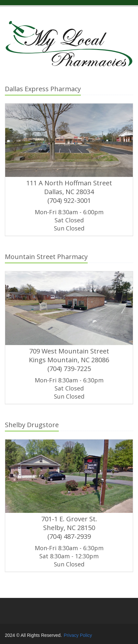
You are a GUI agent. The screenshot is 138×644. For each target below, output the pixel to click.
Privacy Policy (78, 635)
